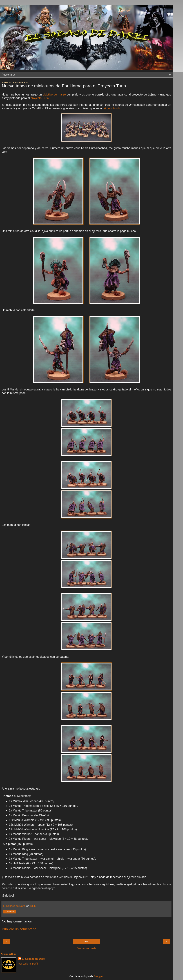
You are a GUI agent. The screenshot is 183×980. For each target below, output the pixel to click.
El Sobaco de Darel (34, 959)
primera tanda (111, 108)
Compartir (10, 912)
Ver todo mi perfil (28, 964)
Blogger (98, 976)
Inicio (86, 942)
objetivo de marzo (54, 95)
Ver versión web (86, 948)
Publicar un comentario (19, 929)
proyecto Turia (40, 98)
